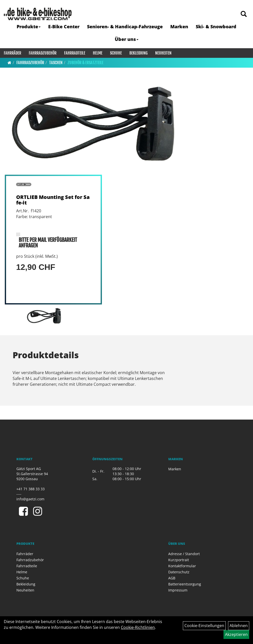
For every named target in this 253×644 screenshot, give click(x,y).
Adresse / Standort (184, 554)
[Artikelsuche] (244, 14)
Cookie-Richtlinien (138, 627)
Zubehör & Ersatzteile (86, 63)
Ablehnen (239, 626)
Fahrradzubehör (43, 53)
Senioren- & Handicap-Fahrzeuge (125, 27)
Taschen (56, 63)
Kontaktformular (182, 566)
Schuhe (116, 53)
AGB (172, 578)
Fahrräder (12, 53)
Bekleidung (138, 53)
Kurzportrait (179, 560)
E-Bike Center (64, 27)
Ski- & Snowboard (216, 27)
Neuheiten (163, 53)
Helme (98, 53)
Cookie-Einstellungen (204, 626)
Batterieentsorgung (185, 584)
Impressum (178, 590)
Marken (179, 27)
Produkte (29, 27)
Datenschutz (179, 572)
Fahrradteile (75, 53)
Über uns (127, 39)
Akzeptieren (236, 634)
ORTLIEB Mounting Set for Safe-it (53, 200)
